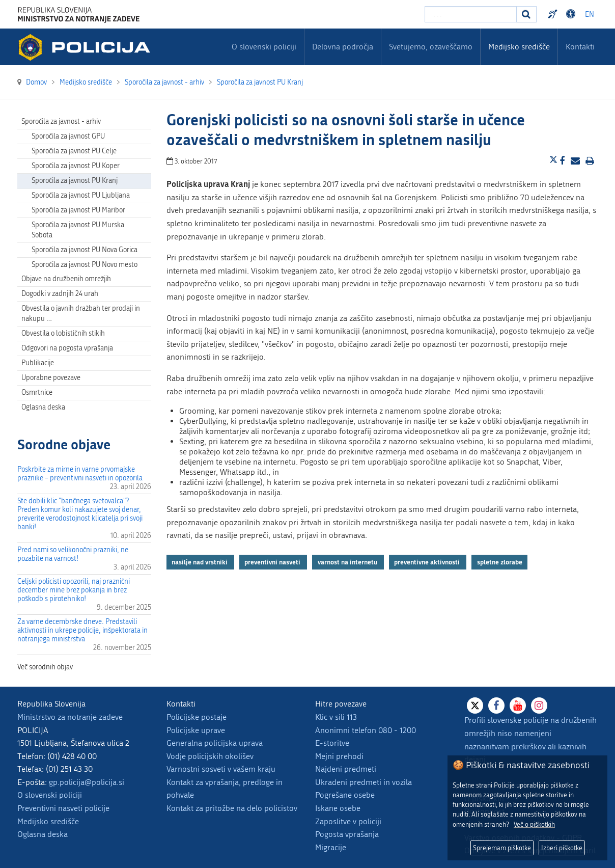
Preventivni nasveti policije (63, 808)
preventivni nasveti (273, 562)
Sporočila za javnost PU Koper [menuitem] (76, 166)
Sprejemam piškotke (502, 848)
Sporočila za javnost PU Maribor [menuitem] (78, 210)
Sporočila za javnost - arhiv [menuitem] (61, 121)
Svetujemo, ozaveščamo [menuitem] (431, 47)
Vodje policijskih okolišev (210, 756)
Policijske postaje (197, 717)
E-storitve (332, 743)
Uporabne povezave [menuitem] (51, 378)
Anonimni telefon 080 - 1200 (366, 730)
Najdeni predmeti (346, 769)
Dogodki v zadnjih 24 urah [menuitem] (60, 294)
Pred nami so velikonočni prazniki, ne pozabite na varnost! (73, 554)
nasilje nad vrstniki (200, 562)
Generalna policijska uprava (215, 743)
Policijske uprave (196, 730)
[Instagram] (539, 706)
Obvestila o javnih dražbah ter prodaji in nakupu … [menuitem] (81, 314)
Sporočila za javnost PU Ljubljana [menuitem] (81, 195)
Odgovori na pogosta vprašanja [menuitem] (67, 348)
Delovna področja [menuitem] (343, 47)
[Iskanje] (526, 14)
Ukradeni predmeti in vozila (364, 782)
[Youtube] (518, 706)
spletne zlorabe (500, 562)
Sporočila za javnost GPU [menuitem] (68, 136)
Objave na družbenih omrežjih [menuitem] (66, 279)
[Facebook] (496, 706)
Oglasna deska (43, 407)
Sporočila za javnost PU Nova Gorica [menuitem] (85, 250)
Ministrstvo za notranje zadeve (70, 717)
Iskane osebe (338, 808)
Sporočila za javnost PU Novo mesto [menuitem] (85, 265)
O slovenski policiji (50, 795)
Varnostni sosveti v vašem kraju (221, 769)
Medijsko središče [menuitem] (519, 47)
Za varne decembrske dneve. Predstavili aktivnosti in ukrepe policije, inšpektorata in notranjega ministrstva (82, 630)
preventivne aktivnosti (428, 562)
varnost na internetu (348, 562)
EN (590, 15)
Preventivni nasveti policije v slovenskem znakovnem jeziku (554, 14)
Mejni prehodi (339, 756)
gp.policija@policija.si (87, 782)
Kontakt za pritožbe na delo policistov (232, 808)
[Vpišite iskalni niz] (471, 14)
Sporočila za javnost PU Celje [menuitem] (74, 151)
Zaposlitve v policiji (348, 821)
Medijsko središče (48, 821)
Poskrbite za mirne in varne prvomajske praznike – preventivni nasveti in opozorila (80, 474)
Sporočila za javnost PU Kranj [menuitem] (75, 181)
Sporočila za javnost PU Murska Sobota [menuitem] (78, 230)
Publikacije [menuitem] (38, 363)
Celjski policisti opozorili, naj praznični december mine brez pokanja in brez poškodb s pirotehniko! (74, 590)
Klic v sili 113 (336, 717)
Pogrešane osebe (345, 795)
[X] (475, 706)
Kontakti (580, 47)
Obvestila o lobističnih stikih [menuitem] (63, 333)
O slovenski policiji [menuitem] (264, 47)
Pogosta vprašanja (347, 834)
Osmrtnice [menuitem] (37, 392)
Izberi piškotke (562, 848)
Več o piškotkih (534, 824)
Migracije (331, 847)
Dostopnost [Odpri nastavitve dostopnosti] (572, 14)
